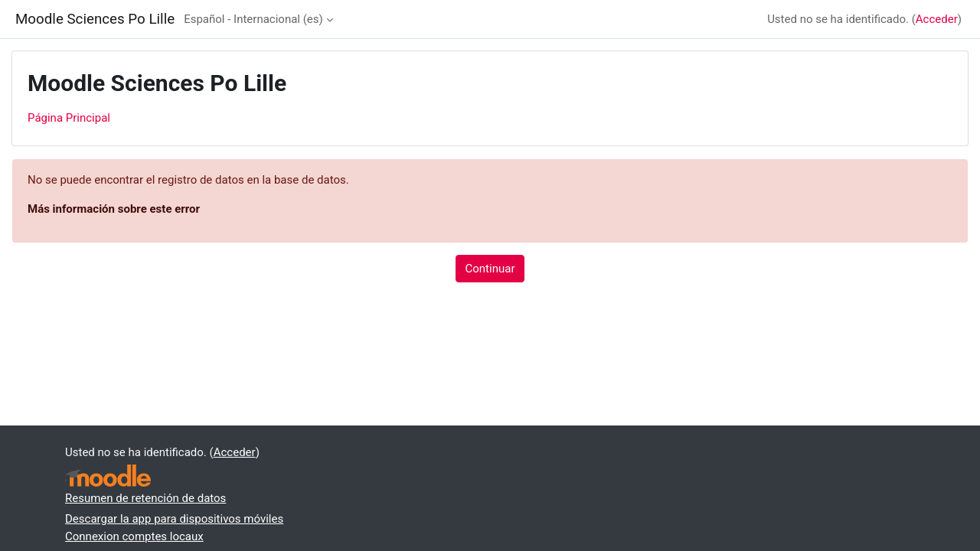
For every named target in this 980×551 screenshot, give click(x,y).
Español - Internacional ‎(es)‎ (253, 19)
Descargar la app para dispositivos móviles (174, 519)
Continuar (490, 269)
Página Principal (69, 118)
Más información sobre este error (114, 209)
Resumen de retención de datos (145, 498)
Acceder (937, 19)
